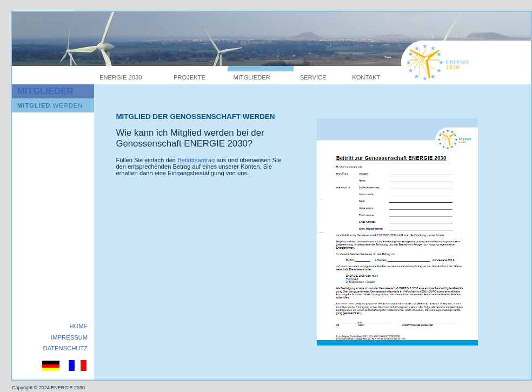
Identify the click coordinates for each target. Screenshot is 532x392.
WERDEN (50, 105)
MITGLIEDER (251, 77)
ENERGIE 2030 (121, 77)
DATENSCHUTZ (65, 348)
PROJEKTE (189, 77)
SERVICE (313, 77)
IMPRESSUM (69, 337)
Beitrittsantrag (196, 160)
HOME (78, 326)
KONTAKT (366, 77)
